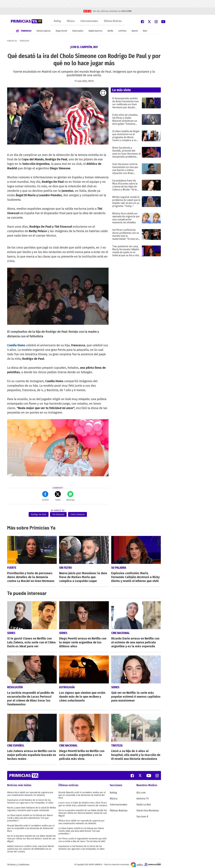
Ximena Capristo (44, 31)
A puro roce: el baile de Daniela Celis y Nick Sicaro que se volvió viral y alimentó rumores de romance (83, 802)
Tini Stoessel (58, 514)
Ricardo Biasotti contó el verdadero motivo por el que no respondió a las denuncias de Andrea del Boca (31, 826)
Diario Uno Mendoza (148, 808)
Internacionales (89, 21)
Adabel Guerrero (95, 31)
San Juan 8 (142, 814)
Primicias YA (12, 41)
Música (71, 21)
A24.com (141, 791)
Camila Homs (16, 345)
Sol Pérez (122, 31)
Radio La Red (144, 802)
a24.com (126, 11)
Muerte (135, 31)
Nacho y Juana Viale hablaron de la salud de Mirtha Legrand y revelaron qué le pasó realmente (31, 807)
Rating (57, 21)
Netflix (110, 31)
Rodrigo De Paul (39, 514)
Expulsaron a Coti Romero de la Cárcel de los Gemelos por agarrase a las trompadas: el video (30, 799)
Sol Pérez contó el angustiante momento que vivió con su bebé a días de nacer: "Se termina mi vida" (82, 838)
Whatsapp (70, 496)
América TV (143, 796)
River (145, 31)
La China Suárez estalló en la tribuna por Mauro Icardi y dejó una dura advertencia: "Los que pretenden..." (30, 816)
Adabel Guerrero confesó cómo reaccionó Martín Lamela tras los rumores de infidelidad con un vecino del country (31, 847)
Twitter (58, 496)
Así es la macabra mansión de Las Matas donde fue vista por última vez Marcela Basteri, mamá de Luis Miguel (31, 837)
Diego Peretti (61, 31)
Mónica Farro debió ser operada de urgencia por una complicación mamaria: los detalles (30, 792)
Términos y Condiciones (18, 863)
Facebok (45, 496)
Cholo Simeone (77, 514)
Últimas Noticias (113, 21)
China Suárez (78, 31)
